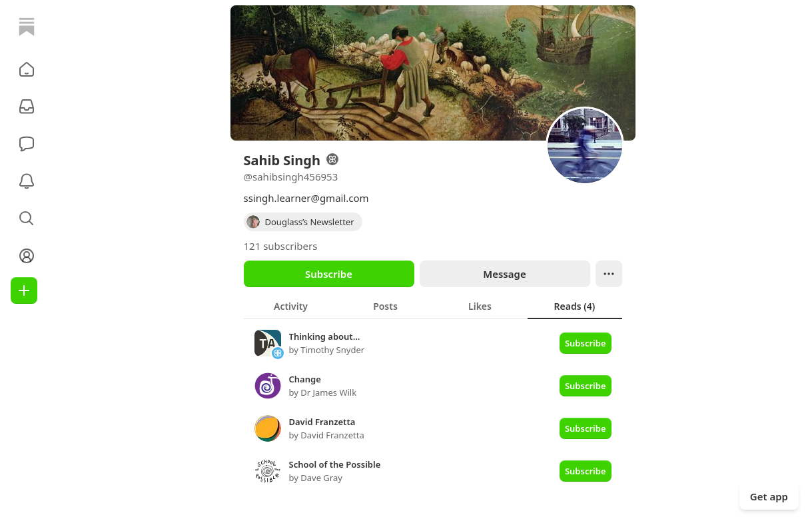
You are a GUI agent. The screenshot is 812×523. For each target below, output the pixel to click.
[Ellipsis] (609, 274)
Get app (769, 496)
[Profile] (27, 256)
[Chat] (27, 144)
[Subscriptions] (27, 107)
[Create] (24, 290)
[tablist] (433, 306)
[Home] (27, 27)
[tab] (291, 306)
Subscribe (329, 274)
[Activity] (27, 181)
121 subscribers (281, 246)
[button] (27, 69)
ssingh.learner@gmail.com (306, 198)
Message (504, 274)
